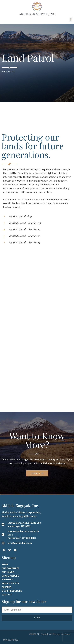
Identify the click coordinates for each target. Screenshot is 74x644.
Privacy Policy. (11, 640)
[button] (71, 20)
